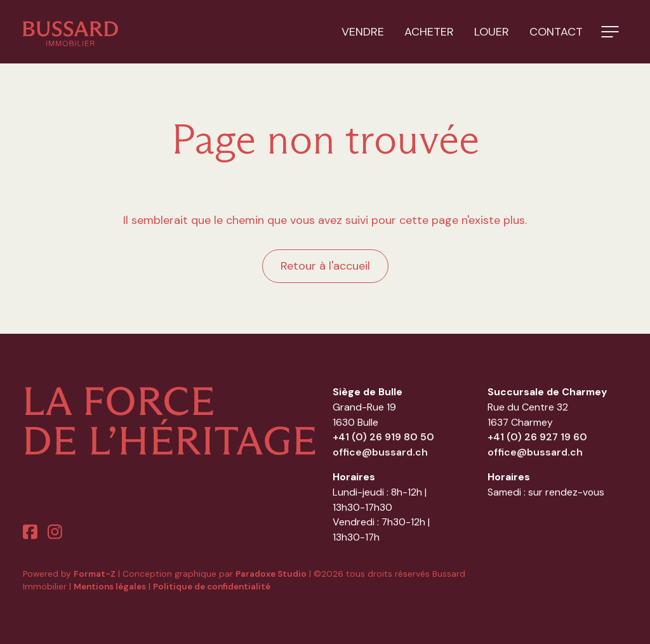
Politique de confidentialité (212, 587)
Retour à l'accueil (325, 266)
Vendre (363, 32)
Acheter (429, 32)
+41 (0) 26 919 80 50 (383, 437)
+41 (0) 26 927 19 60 (537, 437)
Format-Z (95, 574)
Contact (556, 32)
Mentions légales (110, 587)
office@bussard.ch (380, 452)
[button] (610, 32)
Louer (492, 32)
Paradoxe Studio (271, 574)
